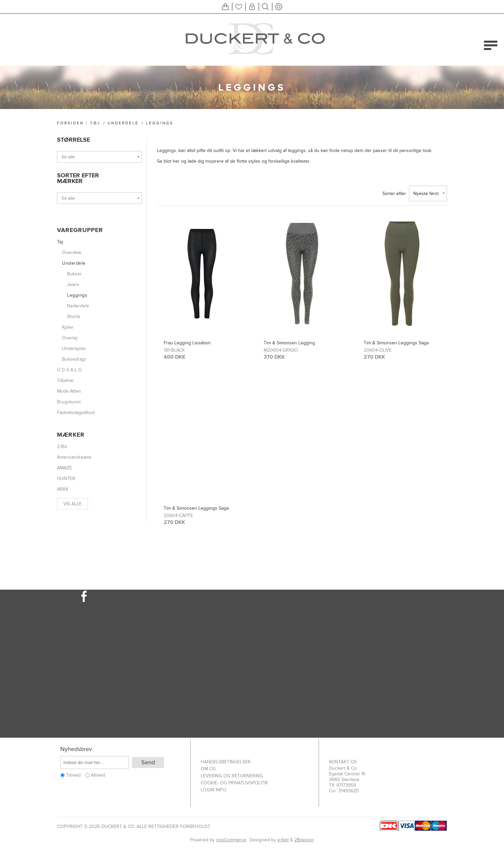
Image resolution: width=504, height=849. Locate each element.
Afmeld (98, 775)
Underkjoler (74, 348)
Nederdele (78, 306)
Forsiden (70, 123)
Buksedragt (74, 359)
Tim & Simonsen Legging (289, 343)
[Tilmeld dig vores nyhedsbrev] (94, 762)
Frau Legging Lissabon (187, 343)
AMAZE (64, 468)
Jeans (73, 284)
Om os (208, 769)
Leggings (77, 295)
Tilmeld (73, 775)
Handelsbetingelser (226, 762)
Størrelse (73, 140)
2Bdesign (304, 840)
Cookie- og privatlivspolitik (234, 783)
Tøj (95, 123)
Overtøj (70, 338)
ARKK (63, 489)
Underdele (123, 123)
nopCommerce (231, 840)
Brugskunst (69, 402)
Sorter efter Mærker (78, 178)
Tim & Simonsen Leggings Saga (396, 343)
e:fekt (283, 840)
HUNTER (66, 478)
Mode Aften (69, 391)
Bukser (74, 274)
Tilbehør (65, 380)
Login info (213, 790)
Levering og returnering (232, 776)
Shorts (74, 316)
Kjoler (68, 327)
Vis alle (72, 504)
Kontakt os (343, 762)
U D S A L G (69, 370)
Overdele (72, 252)
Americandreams (74, 457)
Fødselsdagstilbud (76, 412)
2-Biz (62, 446)
